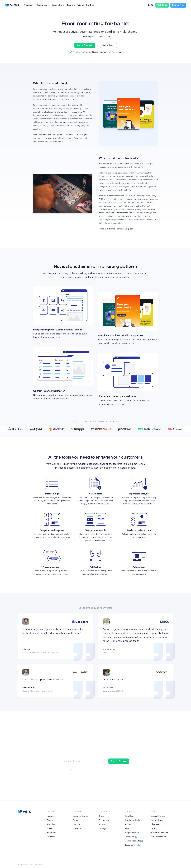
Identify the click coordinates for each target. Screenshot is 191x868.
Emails (50, 828)
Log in (151, 5)
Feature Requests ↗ (134, 841)
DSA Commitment (158, 837)
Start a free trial (85, 45)
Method (90, 5)
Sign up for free (119, 761)
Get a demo (108, 45)
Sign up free (178, 5)
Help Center (130, 816)
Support (71, 5)
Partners (76, 820)
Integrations (58, 5)
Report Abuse (157, 820)
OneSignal (103, 828)
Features (51, 816)
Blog (127, 828)
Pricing (80, 5)
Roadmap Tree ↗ (133, 845)
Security (154, 828)
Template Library (132, 833)
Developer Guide (132, 820)
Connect (50, 820)
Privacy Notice (157, 824)
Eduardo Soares (115, 229)
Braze (101, 816)
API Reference (131, 824)
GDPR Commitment (159, 833)
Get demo (162, 5)
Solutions (51, 837)
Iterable (102, 824)
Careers (76, 824)
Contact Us (78, 828)
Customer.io (104, 820)
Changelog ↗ (131, 837)
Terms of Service (158, 816)
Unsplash (129, 229)
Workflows (51, 824)
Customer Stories (80, 816)
